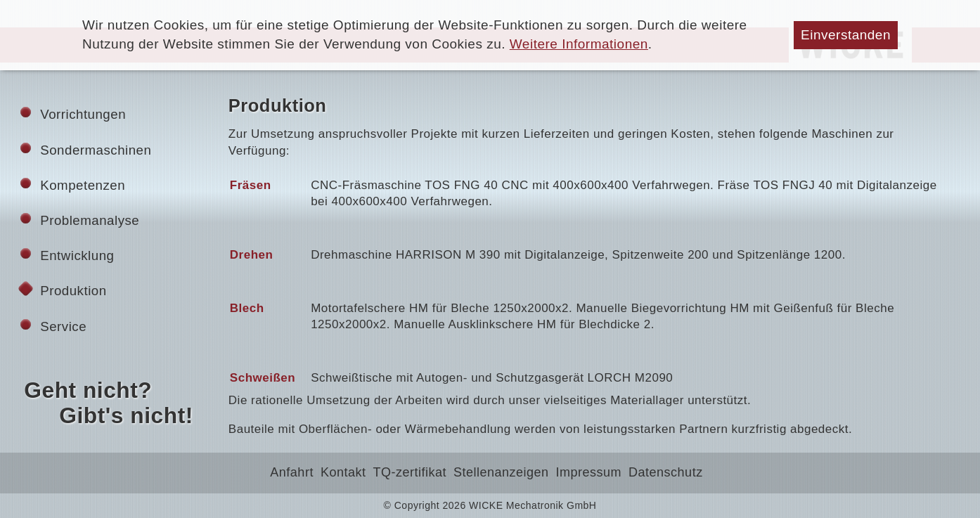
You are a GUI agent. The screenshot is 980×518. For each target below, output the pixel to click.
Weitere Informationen (579, 44)
